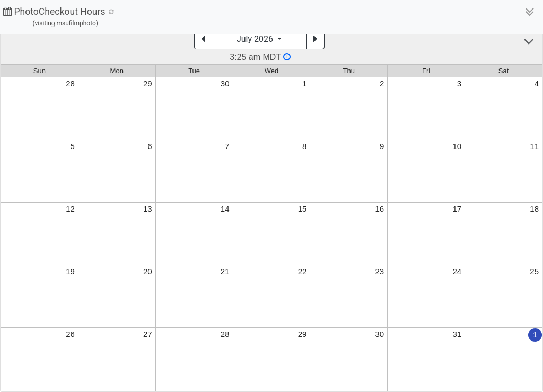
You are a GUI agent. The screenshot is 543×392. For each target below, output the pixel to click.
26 (70, 334)
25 (534, 271)
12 (70, 209)
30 (225, 84)
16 (380, 209)
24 (457, 271)
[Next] (316, 39)
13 (148, 209)
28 (70, 84)
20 (148, 271)
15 (303, 209)
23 (380, 271)
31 (457, 334)
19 (70, 271)
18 (534, 209)
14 (225, 209)
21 (225, 271)
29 (148, 84)
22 (303, 271)
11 (534, 146)
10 (457, 146)
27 (148, 334)
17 (457, 209)
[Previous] (203, 39)
